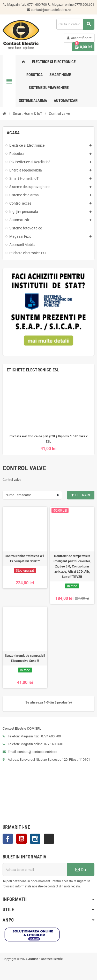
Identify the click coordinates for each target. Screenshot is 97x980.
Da (81, 870)
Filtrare (81, 495)
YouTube (21, 839)
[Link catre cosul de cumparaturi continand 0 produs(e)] (83, 47)
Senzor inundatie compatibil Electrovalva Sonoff (25, 658)
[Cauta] (75, 24)
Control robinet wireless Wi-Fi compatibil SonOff (25, 559)
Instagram (35, 839)
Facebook (8, 839)
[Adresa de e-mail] (35, 870)
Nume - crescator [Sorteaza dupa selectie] (18, 495)
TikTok (49, 839)
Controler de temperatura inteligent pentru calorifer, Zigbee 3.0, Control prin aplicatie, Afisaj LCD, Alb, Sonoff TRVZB (72, 566)
